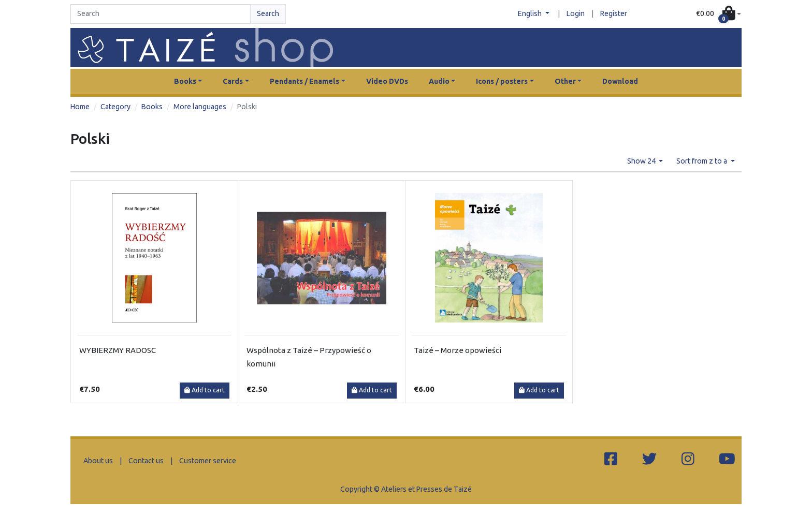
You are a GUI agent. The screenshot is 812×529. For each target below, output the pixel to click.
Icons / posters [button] (502, 81)
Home (80, 107)
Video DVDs (387, 81)
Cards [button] (233, 81)
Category (115, 107)
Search (268, 13)
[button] (719, 14)
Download (620, 81)
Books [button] (185, 81)
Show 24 (642, 161)
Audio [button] (439, 81)
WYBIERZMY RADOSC (118, 350)
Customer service (208, 461)
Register (614, 13)
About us (98, 461)
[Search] (161, 14)
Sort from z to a (702, 161)
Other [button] (565, 81)
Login (576, 13)
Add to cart (205, 390)
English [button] (531, 13)
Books (152, 107)
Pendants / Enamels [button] (304, 81)
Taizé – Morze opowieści (458, 350)
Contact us (146, 461)
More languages (200, 107)
